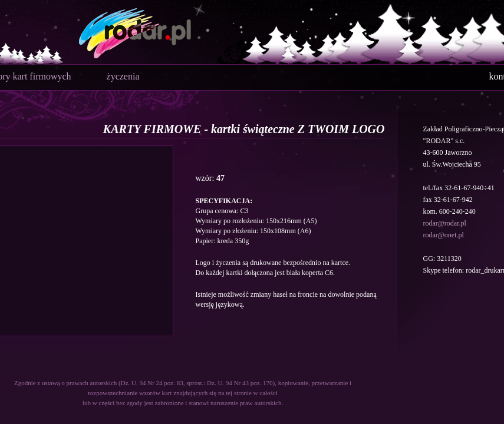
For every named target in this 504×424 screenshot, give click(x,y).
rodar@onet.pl (444, 235)
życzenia (123, 76)
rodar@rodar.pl (445, 223)
